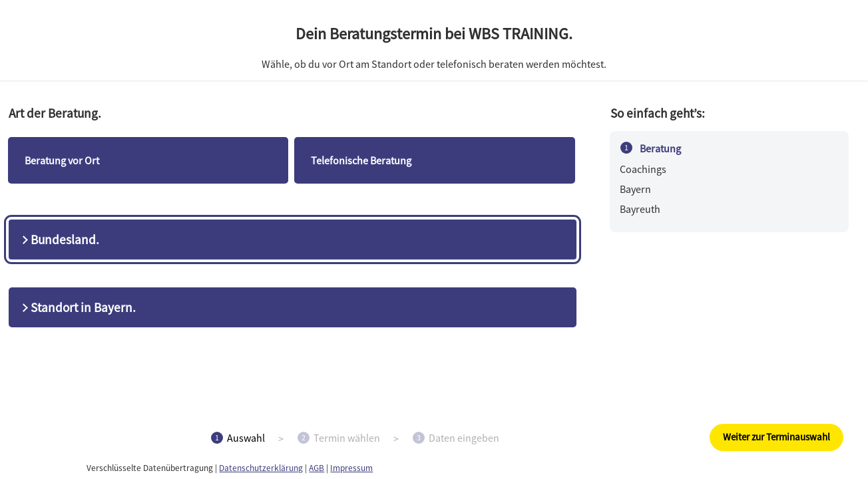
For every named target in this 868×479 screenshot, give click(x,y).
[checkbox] (148, 160)
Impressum (351, 468)
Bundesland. (59, 239)
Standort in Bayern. (78, 307)
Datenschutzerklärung (261, 468)
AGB (317, 468)
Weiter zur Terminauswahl (776, 437)
